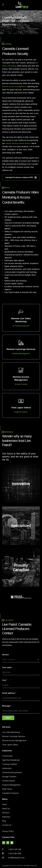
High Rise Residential (11, 760)
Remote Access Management (14, 741)
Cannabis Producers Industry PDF (21, 177)
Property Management (11, 785)
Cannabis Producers (10, 793)
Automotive (7, 768)
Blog (4, 821)
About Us (6, 809)
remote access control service (18, 143)
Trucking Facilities (10, 764)
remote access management (14, 87)
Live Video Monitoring (11, 732)
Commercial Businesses (12, 772)
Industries (6, 817)
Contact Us (7, 825)
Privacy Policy (8, 831)
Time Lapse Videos (10, 745)
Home (5, 804)
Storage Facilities (9, 777)
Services (6, 813)
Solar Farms (7, 789)
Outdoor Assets (9, 781)
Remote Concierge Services (14, 736)
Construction (7, 756)
